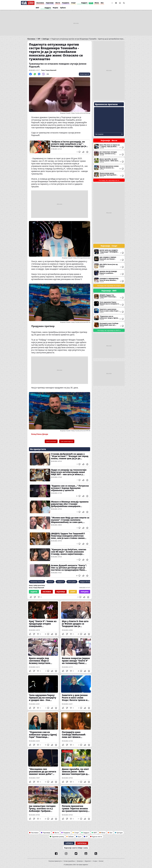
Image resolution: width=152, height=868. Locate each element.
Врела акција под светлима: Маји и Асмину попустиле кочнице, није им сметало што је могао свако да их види (43, 655)
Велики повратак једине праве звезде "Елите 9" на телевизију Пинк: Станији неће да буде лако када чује (76, 655)
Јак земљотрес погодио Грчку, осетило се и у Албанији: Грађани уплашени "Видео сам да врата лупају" (43, 803)
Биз (102, 3)
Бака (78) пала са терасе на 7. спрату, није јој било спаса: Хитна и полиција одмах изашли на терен (109, 146)
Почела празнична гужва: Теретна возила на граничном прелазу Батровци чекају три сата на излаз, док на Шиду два (76, 803)
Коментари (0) (84, 74)
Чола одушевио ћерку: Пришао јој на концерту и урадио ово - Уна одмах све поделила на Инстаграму (43, 692)
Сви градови (99, 134)
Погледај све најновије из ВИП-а (109, 330)
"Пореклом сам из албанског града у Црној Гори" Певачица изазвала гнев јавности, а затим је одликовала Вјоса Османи (43, 729)
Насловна (40, 3)
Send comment (51, 441)
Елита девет (72, 582)
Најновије (50, 3)
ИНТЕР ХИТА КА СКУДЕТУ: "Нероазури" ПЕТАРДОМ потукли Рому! (109, 252)
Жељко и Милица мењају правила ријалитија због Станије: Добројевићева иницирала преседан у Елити (70, 504)
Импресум (80, 861)
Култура (120, 833)
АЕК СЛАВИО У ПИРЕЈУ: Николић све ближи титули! (109, 259)
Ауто (80, 837)
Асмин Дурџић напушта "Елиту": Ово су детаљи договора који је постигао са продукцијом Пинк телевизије (69, 568)
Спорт (73, 3)
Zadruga (46, 39)
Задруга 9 (60, 582)
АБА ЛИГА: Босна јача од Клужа (109, 266)
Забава (71, 837)
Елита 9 (50, 582)
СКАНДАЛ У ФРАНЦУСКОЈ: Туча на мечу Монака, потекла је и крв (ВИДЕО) (109, 280)
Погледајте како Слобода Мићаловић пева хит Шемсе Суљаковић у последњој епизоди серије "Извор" (76, 729)
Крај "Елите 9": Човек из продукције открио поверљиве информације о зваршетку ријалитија (43, 618)
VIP (39, 39)
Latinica (69, 843)
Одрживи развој (58, 837)
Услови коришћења (69, 861)
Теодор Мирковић (51, 70)
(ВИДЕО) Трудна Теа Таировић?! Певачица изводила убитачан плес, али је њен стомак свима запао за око (68, 536)
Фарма (55, 8)
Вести (58, 3)
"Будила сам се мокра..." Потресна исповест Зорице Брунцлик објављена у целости (70, 488)
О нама (95, 861)
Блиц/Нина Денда (40, 434)
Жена (97, 3)
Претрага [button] (124, 3)
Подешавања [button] (116, 3)
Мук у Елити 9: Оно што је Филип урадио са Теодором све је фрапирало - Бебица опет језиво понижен (76, 618)
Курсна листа (97, 837)
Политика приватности (55, 861)
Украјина (66, 3)
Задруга (84, 3)
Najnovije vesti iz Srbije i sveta (76, 848)
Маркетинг (88, 861)
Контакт (101, 861)
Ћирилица (82, 843)
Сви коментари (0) (67, 441)
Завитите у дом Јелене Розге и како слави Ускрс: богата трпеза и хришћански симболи (76, 692)
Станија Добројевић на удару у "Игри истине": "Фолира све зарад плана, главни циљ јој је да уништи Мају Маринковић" (70, 456)
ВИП (91, 3)
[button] (112, 3)
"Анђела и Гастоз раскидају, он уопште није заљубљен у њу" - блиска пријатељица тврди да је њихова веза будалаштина (69, 144)
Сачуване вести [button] (120, 3)
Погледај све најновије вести (109, 180)
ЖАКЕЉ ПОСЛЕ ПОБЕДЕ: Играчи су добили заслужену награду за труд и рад (109, 273)
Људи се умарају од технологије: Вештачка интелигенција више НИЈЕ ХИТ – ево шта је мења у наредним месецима (69, 472)
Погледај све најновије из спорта (109, 286)
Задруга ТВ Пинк (86, 582)
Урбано (63, 8)
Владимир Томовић (37, 582)
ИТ (87, 837)
